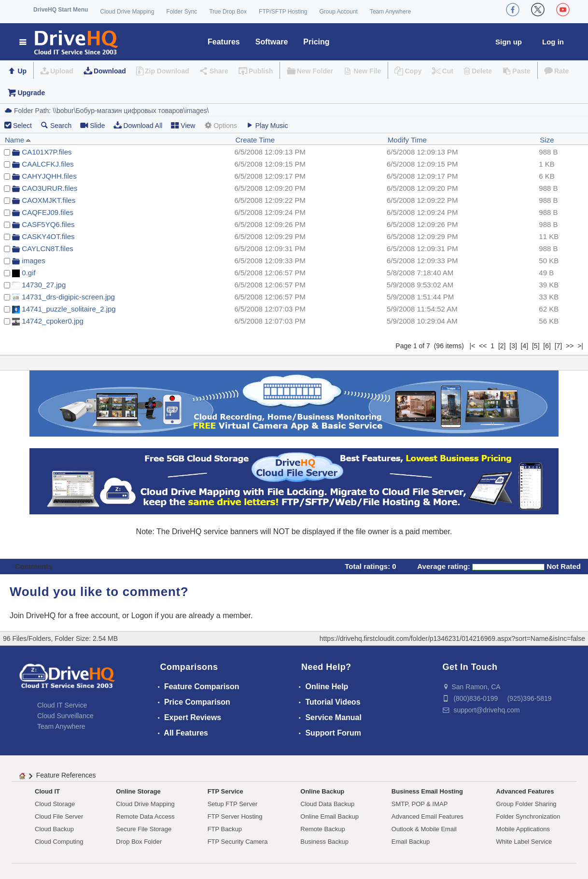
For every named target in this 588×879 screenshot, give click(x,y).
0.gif (28, 273)
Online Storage (138, 791)
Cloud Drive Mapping (127, 12)
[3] (513, 346)
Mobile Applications (523, 829)
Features (224, 42)
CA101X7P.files (47, 152)
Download (110, 71)
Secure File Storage (144, 829)
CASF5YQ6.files (48, 224)
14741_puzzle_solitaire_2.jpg (69, 309)
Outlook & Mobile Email (424, 829)
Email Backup (411, 842)
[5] (536, 346)
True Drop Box (228, 12)
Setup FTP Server (233, 804)
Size (547, 140)
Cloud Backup (54, 829)
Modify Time (407, 140)
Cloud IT (47, 791)
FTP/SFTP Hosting (283, 12)
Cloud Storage (55, 804)
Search (56, 125)
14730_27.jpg (44, 285)
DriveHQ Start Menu (61, 10)
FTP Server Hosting (235, 816)
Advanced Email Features (427, 816)
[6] (547, 346)
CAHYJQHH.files (49, 176)
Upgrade (31, 93)
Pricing (316, 42)
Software (272, 42)
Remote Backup (323, 829)
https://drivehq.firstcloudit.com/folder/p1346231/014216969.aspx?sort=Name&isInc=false (452, 638)
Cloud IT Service (62, 705)
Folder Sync (182, 12)
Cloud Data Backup (327, 804)
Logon (142, 616)
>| (580, 346)
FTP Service (225, 791)
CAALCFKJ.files (48, 164)
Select (22, 126)
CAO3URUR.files (49, 188)
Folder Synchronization (528, 816)
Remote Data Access (145, 816)
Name (18, 140)
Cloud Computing (59, 842)
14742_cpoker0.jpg (53, 321)
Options (220, 125)
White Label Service (524, 842)
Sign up (509, 42)
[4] (525, 346)
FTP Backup (225, 829)
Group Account (339, 12)
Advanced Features (525, 791)
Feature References (66, 775)
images (33, 261)
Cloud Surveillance (65, 716)
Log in (553, 42)
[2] (502, 346)
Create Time (255, 140)
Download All (138, 125)
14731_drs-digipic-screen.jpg (68, 297)
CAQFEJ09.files (48, 212)
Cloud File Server (59, 816)
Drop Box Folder (139, 842)
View (183, 125)
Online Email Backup (329, 816)
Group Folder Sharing (526, 804)
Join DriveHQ (34, 616)
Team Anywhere (390, 12)
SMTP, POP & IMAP (420, 804)
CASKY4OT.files (48, 236)
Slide (92, 125)
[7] (559, 346)
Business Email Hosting (427, 791)
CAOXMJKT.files (49, 200)
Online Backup (322, 791)
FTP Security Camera (238, 842)
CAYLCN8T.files (47, 248)
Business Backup (324, 842)
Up (22, 71)
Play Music (267, 125)
